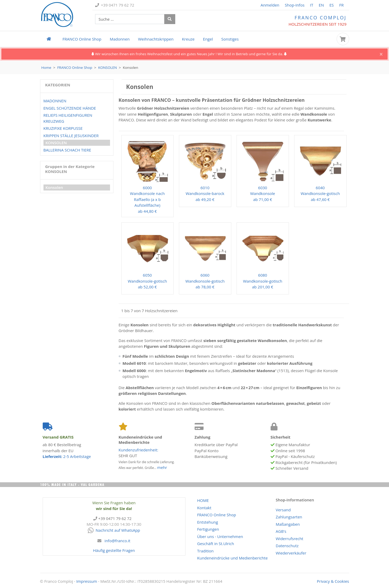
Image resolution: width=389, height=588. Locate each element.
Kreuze (188, 39)
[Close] (381, 54)
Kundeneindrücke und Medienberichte (232, 558)
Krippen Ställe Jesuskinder (71, 136)
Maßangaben (288, 524)
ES (332, 5)
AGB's (281, 531)
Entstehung (208, 522)
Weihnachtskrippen (156, 39)
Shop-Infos (295, 5)
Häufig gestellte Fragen (114, 550)
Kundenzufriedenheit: (139, 450)
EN (321, 5)
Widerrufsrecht (290, 539)
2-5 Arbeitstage (67, 456)
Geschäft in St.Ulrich (216, 544)
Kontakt (204, 508)
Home (46, 68)
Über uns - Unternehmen (220, 536)
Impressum (87, 581)
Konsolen (108, 68)
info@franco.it (117, 541)
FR (341, 5)
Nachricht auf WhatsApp (114, 530)
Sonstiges (230, 39)
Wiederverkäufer (291, 553)
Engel (208, 39)
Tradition (206, 551)
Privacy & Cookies (333, 581)
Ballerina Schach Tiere (67, 150)
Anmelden (270, 5)
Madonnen (120, 39)
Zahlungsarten (289, 517)
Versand (283, 510)
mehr (162, 467)
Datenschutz (287, 546)
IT (311, 5)
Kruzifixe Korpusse (63, 128)
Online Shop (82, 39)
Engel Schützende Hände (70, 108)
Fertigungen (208, 529)
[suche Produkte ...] (130, 19)
